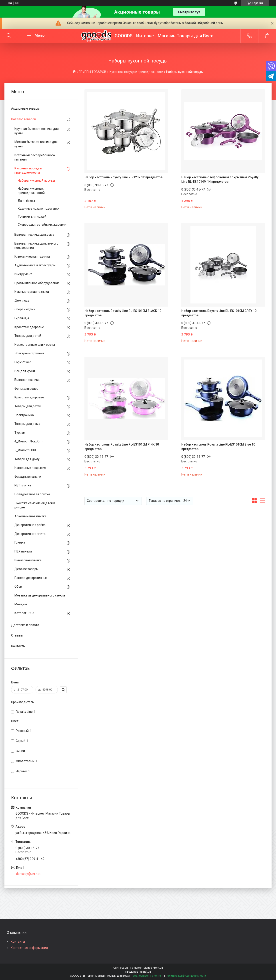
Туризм (20, 433)
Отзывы (17, 635)
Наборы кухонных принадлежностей (31, 191)
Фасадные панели (28, 477)
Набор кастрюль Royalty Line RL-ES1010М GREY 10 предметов (219, 313)
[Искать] (9, 36)
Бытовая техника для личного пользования (36, 246)
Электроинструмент (29, 353)
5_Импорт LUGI (25, 450)
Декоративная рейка (30, 525)
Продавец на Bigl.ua (138, 972)
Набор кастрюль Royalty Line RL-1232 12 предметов (123, 177)
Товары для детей (28, 336)
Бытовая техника (27, 380)
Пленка (20, 542)
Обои (18, 586)
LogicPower (23, 362)
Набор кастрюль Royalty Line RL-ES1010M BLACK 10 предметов (123, 313)
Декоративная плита (30, 534)
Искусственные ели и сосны (35, 345)
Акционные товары (25, 108)
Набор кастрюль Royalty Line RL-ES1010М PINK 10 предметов (122, 447)
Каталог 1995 (24, 613)
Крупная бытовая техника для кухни (37, 131)
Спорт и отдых (25, 309)
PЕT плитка (23, 485)
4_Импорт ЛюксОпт (29, 441)
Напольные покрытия (30, 468)
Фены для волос (26, 389)
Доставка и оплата (25, 625)
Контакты (18, 646)
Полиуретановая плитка (32, 494)
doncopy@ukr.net (28, 874)
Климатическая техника (32, 257)
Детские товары (26, 569)
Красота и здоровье (29, 327)
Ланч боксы (26, 201)
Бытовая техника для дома (34, 235)
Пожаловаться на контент (147, 976)
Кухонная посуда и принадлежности (136, 72)
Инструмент (23, 274)
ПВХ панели (23, 551)
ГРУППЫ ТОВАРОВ (93, 72)
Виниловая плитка (28, 560)
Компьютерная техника (32, 292)
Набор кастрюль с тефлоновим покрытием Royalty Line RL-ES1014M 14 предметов (220, 179)
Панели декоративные (31, 578)
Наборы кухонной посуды (36, 181)
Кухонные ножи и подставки (39, 209)
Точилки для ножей (32, 217)
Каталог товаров (24, 119)
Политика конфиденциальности (186, 976)
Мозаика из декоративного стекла (40, 595)
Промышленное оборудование (37, 283)
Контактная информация (29, 948)
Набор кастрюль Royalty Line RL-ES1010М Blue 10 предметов (218, 447)
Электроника (24, 415)
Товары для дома (27, 424)
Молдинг (21, 604)
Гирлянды (22, 318)
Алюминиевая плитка (30, 516)
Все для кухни (25, 371)
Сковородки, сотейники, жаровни (42, 225)
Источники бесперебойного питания (35, 157)
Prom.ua (158, 968)
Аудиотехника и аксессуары (35, 265)
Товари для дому (27, 459)
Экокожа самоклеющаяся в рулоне (35, 505)
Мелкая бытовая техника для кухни (36, 144)
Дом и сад (22, 301)
